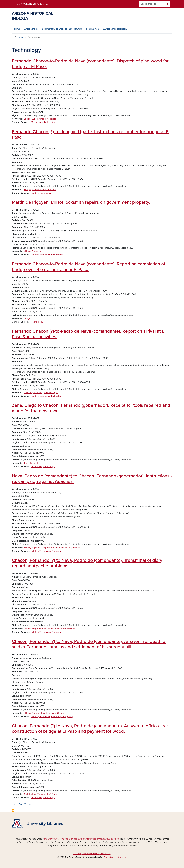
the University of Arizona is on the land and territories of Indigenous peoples (82, 839)
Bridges (28, 119)
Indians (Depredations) (35, 629)
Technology (37, 122)
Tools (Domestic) (32, 463)
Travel (47, 393)
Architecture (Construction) (37, 794)
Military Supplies (32, 548)
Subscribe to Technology (13, 810)
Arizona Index (31, 29)
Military (35, 193)
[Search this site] (152, 4)
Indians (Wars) (58, 548)
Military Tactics (72, 548)
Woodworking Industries (44, 119)
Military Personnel (33, 713)
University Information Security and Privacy (92, 854)
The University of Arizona (115, 857)
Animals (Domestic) (33, 393)
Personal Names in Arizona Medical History (107, 29)
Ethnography (58, 551)
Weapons (46, 548)
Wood (72, 629)
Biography (68, 717)
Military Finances (32, 251)
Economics (45, 255)
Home (17, 29)
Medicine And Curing (53, 713)
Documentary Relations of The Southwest (62, 29)
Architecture (50, 122)
